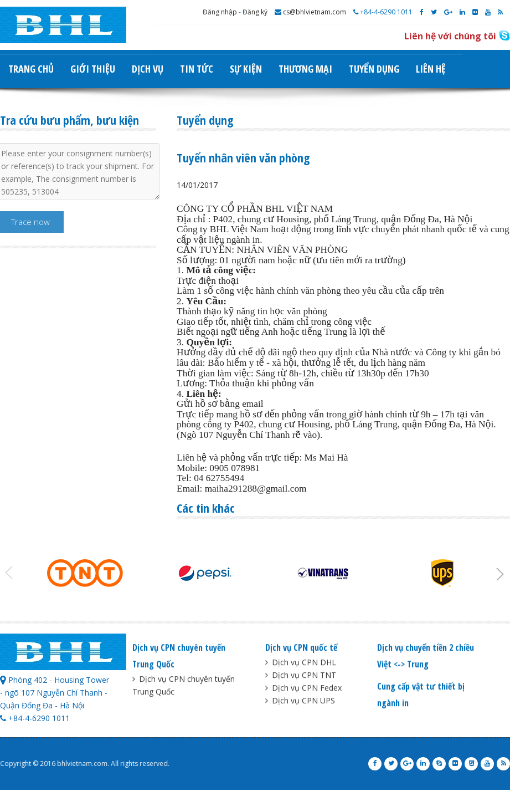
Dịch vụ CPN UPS (300, 702)
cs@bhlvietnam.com (310, 12)
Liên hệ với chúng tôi (450, 36)
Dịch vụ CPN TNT (301, 676)
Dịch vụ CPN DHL (301, 664)
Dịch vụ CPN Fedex (303, 689)
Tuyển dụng (374, 69)
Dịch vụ (148, 69)
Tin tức (197, 69)
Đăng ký (255, 12)
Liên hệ (431, 69)
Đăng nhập (220, 12)
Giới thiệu (93, 69)
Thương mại (305, 69)
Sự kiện (246, 69)
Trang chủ (31, 69)
